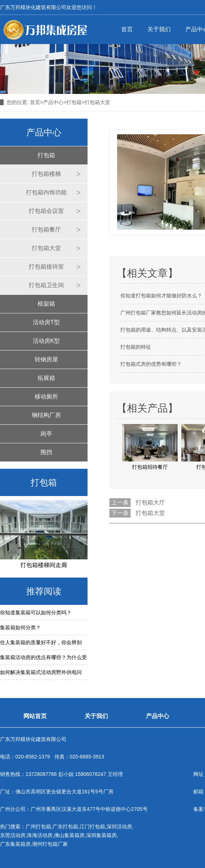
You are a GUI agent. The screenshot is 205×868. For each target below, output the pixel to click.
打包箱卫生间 (46, 285)
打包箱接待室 (46, 267)
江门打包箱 (92, 827)
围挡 (46, 452)
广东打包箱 (65, 827)
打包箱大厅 (150, 502)
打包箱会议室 (46, 211)
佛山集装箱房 (69, 835)
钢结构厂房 (46, 415)
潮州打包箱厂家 (50, 844)
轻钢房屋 (46, 359)
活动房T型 (46, 322)
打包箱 (74, 102)
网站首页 (35, 716)
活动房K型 (47, 341)
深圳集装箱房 (101, 835)
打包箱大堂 (46, 248)
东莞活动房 (13, 835)
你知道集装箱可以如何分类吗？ (36, 613)
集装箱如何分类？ (20, 627)
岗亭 (46, 434)
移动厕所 (46, 397)
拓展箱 (46, 378)
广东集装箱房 (15, 844)
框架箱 (46, 304)
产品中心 (53, 102)
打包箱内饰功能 (46, 192)
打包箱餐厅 (46, 229)
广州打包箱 (38, 827)
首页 (127, 29)
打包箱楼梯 (46, 174)
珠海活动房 (40, 835)
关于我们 (159, 29)
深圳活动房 (119, 827)
